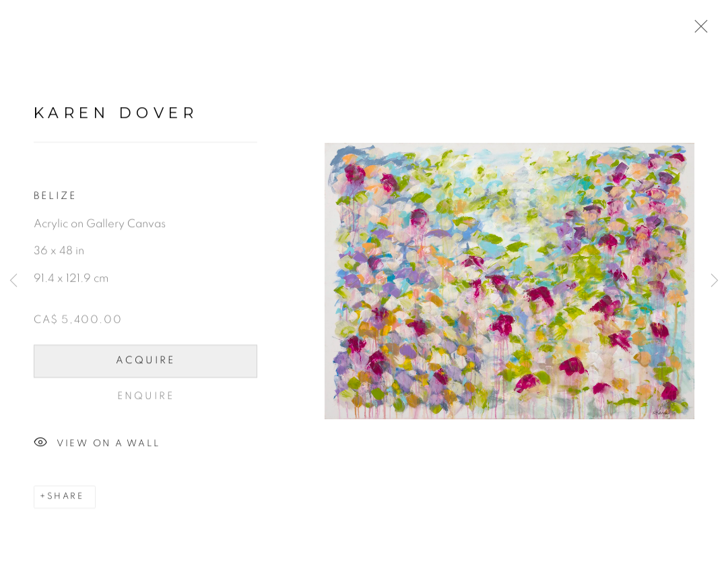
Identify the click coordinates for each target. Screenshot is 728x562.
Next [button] (715, 281)
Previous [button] (13, 281)
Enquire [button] (146, 399)
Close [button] (698, 30)
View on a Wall (97, 447)
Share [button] (66, 500)
